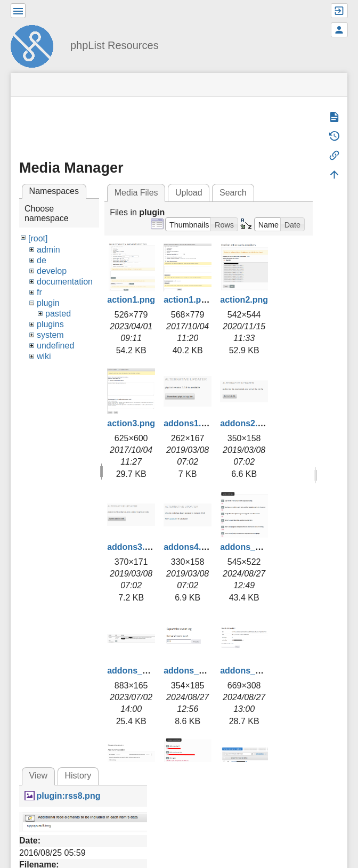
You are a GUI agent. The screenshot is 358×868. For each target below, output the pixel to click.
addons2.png (247, 423)
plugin (48, 303)
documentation (65, 282)
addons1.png (190, 423)
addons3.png (134, 547)
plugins (50, 324)
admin (48, 250)
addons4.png (190, 547)
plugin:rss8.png (68, 796)
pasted (58, 314)
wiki (44, 356)
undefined (55, 346)
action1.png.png (197, 300)
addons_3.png (192, 671)
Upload (189, 193)
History (78, 776)
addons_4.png (249, 671)
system (50, 335)
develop (52, 271)
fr (39, 292)
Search (233, 193)
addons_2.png (136, 671)
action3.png (131, 423)
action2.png (244, 300)
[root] (38, 238)
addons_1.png (249, 547)
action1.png (131, 300)
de (42, 260)
